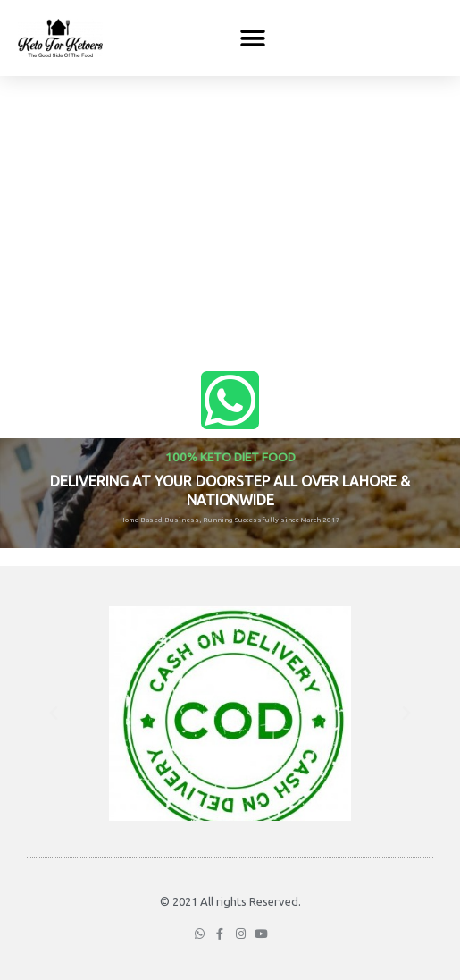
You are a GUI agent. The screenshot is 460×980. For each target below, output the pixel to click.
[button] (252, 38)
